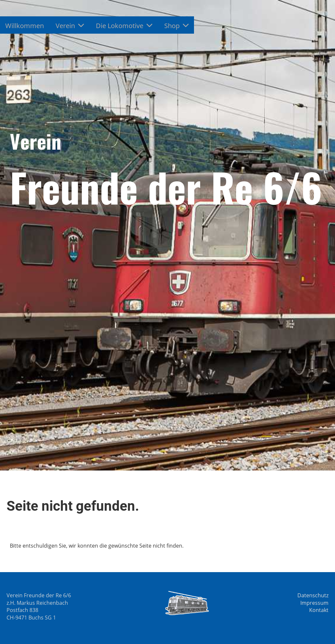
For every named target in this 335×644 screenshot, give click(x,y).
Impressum (314, 603)
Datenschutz (313, 595)
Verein (70, 26)
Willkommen (25, 26)
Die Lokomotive (124, 26)
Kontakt (319, 610)
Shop (176, 26)
